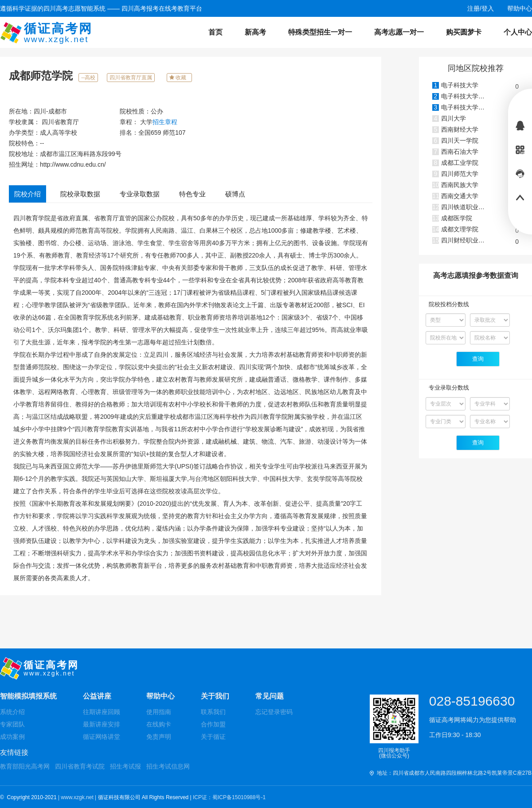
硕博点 (235, 194)
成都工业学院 (460, 163)
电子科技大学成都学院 (472, 107)
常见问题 (270, 696)
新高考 (255, 32)
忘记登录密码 (274, 712)
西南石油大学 (460, 152)
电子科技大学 (460, 85)
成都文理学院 (460, 229)
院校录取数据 (80, 194)
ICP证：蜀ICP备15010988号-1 (229, 797)
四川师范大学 (460, 174)
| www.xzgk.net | (78, 797)
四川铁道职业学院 (466, 207)
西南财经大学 (460, 129)
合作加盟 (213, 724)
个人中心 (518, 32)
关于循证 (213, 737)
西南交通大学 (460, 196)
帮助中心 (160, 696)
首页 (215, 32)
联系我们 (213, 712)
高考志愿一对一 (399, 32)
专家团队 (12, 724)
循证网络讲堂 (102, 737)
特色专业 (192, 194)
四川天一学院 (460, 141)
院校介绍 (27, 194)
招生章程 (165, 122)
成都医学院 (457, 218)
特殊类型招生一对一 (320, 32)
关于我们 (215, 696)
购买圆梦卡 (464, 32)
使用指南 (159, 712)
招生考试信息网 (168, 766)
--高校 (88, 78)
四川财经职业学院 (466, 240)
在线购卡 (159, 724)
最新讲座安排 (102, 724)
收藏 (179, 78)
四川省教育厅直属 (131, 78)
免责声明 (159, 737)
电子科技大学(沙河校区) (474, 96)
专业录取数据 (140, 194)
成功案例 (12, 737)
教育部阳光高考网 (25, 766)
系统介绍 (12, 712)
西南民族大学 (460, 185)
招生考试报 (125, 766)
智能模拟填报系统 (28, 696)
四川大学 (454, 118)
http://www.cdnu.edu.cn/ (73, 164)
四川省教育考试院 (80, 766)
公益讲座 (97, 696)
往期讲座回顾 (102, 712)
